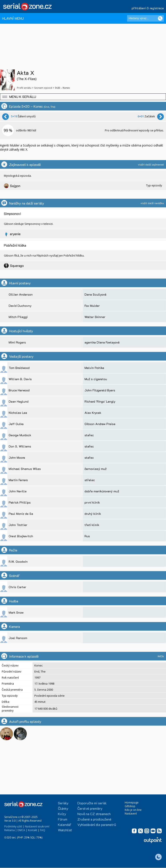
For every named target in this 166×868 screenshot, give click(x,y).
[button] (83, 97)
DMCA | (22, 830)
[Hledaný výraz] (145, 18)
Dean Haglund (19, 401)
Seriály (63, 803)
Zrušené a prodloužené (94, 819)
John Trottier (18, 525)
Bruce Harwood (19, 390)
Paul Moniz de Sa (21, 514)
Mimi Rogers (17, 342)
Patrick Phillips (20, 502)
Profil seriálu (24, 88)
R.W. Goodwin (18, 562)
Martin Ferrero (18, 480)
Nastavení (131, 814)
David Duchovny (20, 306)
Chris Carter (17, 587)
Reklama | (11, 830)
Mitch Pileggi (18, 317)
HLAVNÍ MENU (13, 18)
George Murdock (20, 435)
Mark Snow (16, 612)
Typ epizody (154, 185)
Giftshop (130, 806)
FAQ (43, 830)
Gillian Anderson (21, 294)
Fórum (63, 819)
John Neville (18, 491)
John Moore (17, 458)
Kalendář (65, 825)
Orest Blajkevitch (21, 536)
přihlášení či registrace (148, 8)
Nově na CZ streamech (94, 814)
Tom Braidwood (19, 368)
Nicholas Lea (18, 413)
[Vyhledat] (160, 18)
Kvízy (62, 814)
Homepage (132, 803)
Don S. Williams (20, 446)
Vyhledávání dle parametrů (97, 825)
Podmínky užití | (14, 826)
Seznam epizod (43, 88)
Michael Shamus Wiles (25, 469)
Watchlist (65, 830)
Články (63, 808)
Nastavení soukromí (37, 826)
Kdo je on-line (133, 810)
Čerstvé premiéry (90, 808)
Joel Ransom (18, 638)
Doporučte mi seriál (92, 803)
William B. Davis (20, 379)
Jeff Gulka (16, 424)
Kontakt (33, 830)
